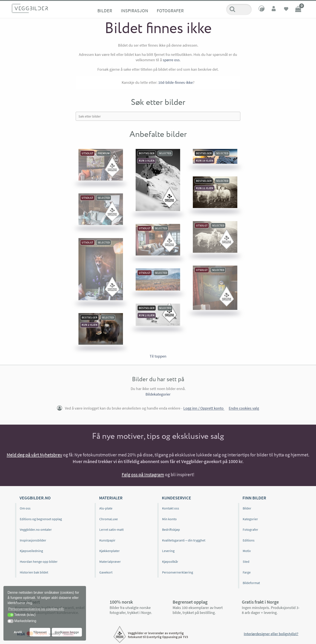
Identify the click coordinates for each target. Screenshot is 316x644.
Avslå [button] (18, 632)
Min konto (169, 519)
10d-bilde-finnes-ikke (176, 82)
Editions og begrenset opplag (41, 519)
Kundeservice (176, 498)
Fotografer (170, 11)
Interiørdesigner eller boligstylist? (271, 634)
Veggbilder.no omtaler (36, 529)
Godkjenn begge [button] (67, 632)
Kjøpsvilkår (170, 561)
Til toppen (158, 356)
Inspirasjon (134, 11)
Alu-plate (106, 508)
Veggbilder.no (35, 498)
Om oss (25, 508)
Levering (168, 551)
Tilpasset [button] (40, 632)
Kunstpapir (107, 540)
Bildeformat (251, 583)
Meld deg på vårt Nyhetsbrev (34, 455)
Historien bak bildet (34, 572)
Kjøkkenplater (110, 551)
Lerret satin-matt (111, 529)
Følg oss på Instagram (143, 474)
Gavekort (106, 572)
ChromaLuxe (109, 519)
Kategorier (250, 519)
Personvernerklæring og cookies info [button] (36, 609)
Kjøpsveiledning (31, 551)
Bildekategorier (158, 394)
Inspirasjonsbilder (33, 540)
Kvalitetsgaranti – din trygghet (184, 540)
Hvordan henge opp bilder (39, 561)
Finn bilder (254, 498)
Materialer (111, 498)
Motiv (247, 551)
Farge (247, 572)
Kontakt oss (171, 508)
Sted (246, 561)
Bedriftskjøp (171, 529)
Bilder (105, 11)
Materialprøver (110, 561)
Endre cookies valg (244, 408)
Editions (249, 540)
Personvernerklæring (178, 572)
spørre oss (171, 60)
